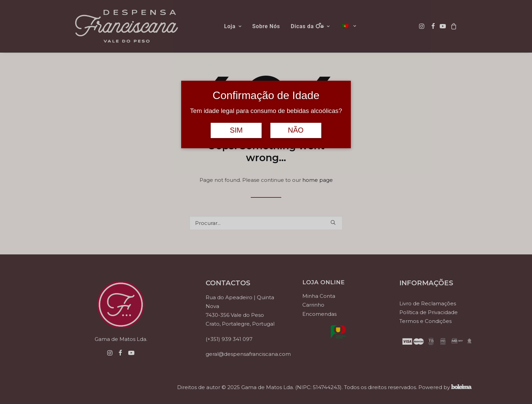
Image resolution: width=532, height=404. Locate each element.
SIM (236, 130)
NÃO (296, 130)
